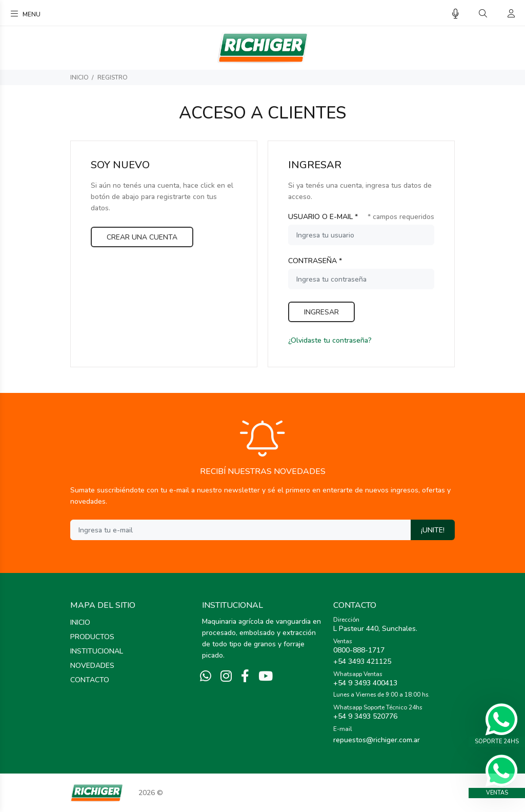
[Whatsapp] (206, 677)
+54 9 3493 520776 (365, 716)
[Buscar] (483, 14)
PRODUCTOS (92, 637)
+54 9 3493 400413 (365, 683)
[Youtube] (266, 677)
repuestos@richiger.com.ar (377, 740)
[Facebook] (245, 677)
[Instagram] (226, 677)
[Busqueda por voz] (456, 14)
